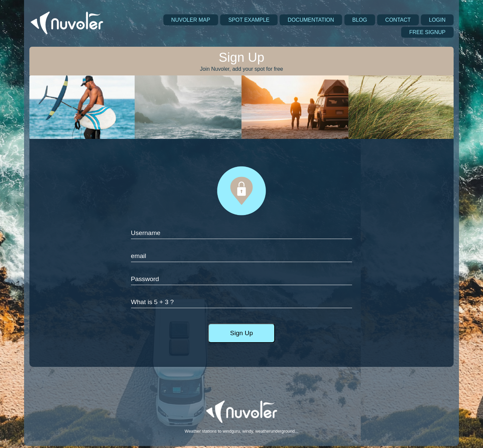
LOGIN (437, 20)
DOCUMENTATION (311, 20)
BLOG (360, 20)
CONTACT (398, 20)
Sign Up (241, 333)
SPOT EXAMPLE (249, 20)
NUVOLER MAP (191, 20)
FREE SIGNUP (427, 32)
